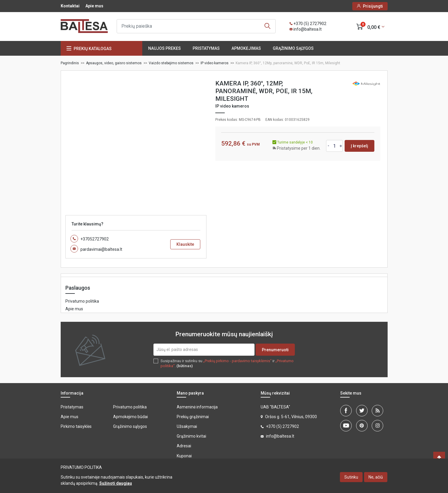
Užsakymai (187, 426)
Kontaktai (70, 6)
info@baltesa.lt (308, 29)
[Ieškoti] (196, 26)
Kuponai (184, 456)
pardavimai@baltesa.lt (101, 249)
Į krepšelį (359, 146)
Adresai (184, 446)
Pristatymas (206, 48)
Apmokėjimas (246, 48)
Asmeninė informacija (197, 407)
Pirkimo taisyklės (76, 426)
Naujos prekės (165, 48)
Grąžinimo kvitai (191, 436)
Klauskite (185, 244)
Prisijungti (373, 6)
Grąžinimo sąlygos (293, 48)
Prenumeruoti (275, 350)
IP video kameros (232, 106)
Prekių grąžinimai (193, 417)
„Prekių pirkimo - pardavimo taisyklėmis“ (237, 361)
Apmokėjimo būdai (130, 417)
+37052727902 (95, 239)
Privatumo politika (82, 301)
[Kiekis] (335, 146)
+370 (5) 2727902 (310, 24)
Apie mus (94, 6)
